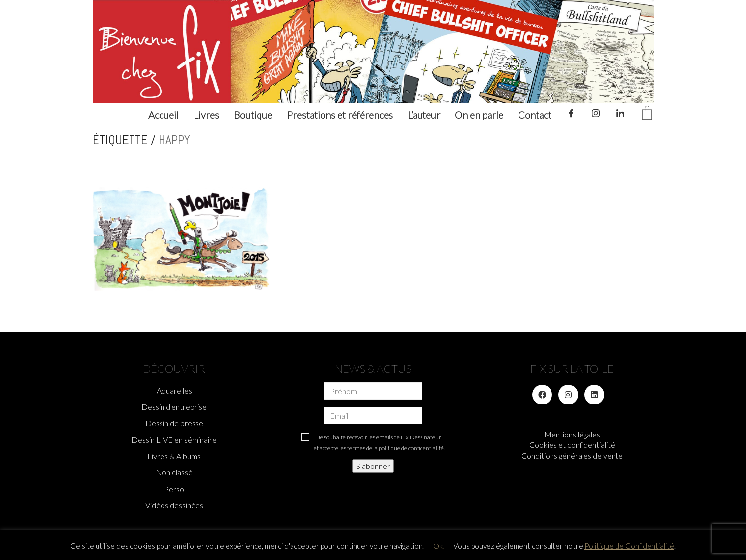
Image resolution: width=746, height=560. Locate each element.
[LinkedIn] (594, 395)
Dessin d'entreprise (174, 407)
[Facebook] (542, 395)
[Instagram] (568, 395)
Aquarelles (174, 390)
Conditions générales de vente (572, 455)
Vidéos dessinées (174, 505)
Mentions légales (572, 434)
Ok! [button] (439, 546)
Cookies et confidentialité (572, 445)
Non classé (174, 472)
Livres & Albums (174, 456)
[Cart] (647, 113)
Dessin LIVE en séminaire (174, 440)
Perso (174, 489)
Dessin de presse (174, 423)
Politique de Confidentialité (629, 546)
